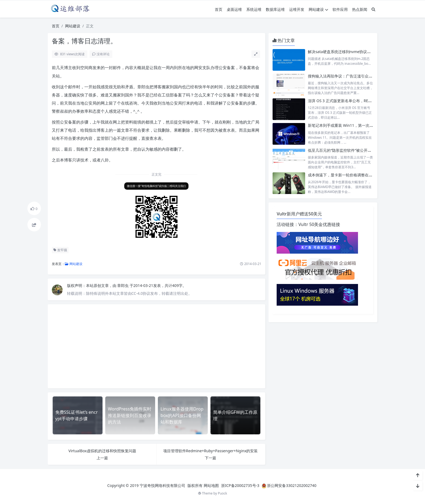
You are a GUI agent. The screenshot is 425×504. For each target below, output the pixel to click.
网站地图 (211, 485)
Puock (222, 493)
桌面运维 (234, 9)
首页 (219, 9)
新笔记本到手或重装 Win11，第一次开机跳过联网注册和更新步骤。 (365, 125)
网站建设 (318, 9)
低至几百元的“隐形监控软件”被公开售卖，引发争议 (351, 150)
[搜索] (373, 9)
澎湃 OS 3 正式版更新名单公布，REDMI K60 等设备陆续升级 (359, 101)
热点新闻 (360, 9)
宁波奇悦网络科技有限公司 (162, 485)
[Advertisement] (157, 346)
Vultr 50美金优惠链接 (319, 224)
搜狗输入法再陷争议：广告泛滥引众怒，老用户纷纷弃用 (355, 76)
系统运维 (254, 9)
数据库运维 (275, 9)
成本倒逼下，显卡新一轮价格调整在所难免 (344, 175)
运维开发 (297, 9)
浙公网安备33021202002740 (292, 485)
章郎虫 (123, 285)
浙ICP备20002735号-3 (240, 485)
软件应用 (340, 9)
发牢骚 (60, 250)
